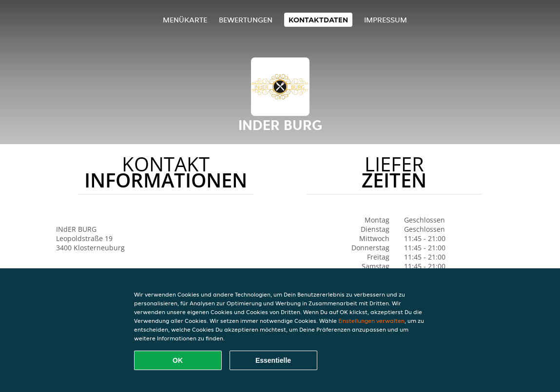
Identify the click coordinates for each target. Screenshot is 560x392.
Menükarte (185, 20)
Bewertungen (246, 20)
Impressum (386, 20)
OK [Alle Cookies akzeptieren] (178, 360)
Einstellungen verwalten (371, 321)
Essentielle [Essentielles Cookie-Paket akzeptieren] (273, 360)
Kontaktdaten (318, 20)
